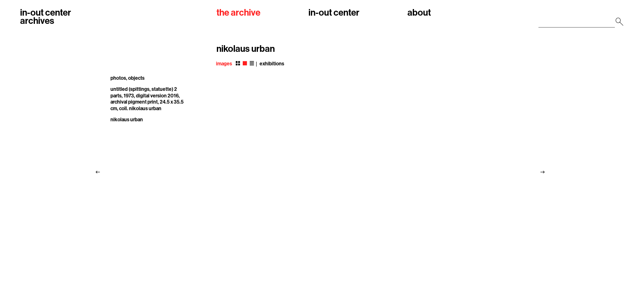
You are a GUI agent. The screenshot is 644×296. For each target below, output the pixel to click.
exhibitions (272, 64)
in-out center (334, 13)
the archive (238, 13)
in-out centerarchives (46, 17)
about (419, 13)
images (224, 64)
